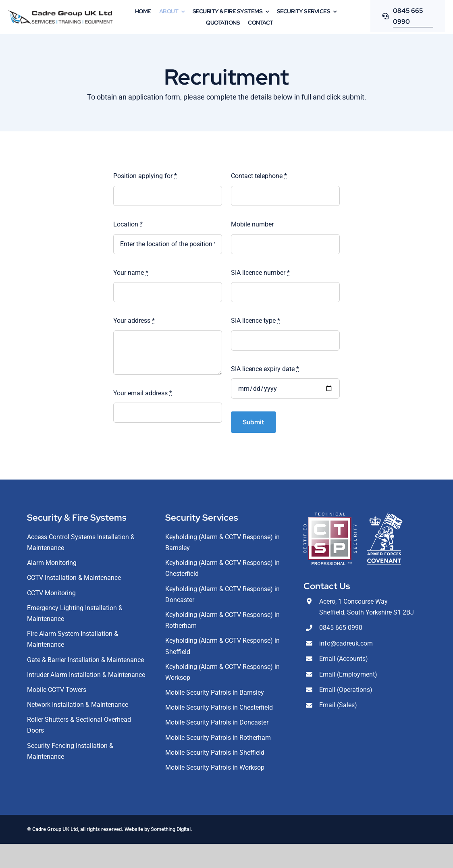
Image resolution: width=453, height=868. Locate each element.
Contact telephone (259, 176)
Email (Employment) (348, 674)
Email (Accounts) (344, 659)
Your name (131, 273)
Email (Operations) (346, 690)
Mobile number (252, 224)
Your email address (143, 393)
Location (128, 224)
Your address (134, 321)
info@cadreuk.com (346, 643)
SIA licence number (260, 273)
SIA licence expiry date (265, 369)
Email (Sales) (338, 705)
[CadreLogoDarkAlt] (61, 13)
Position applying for (145, 176)
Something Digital (171, 829)
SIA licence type (256, 321)
